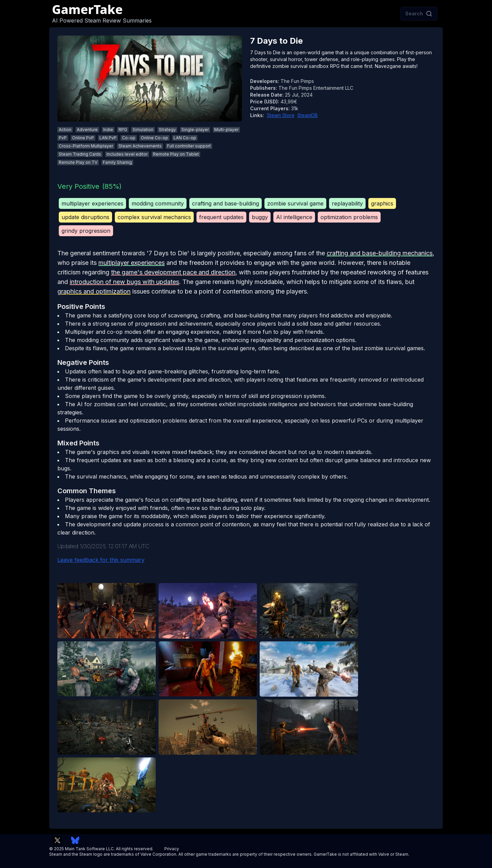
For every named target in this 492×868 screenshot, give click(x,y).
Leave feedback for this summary (101, 560)
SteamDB (307, 115)
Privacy (172, 849)
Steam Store (281, 115)
